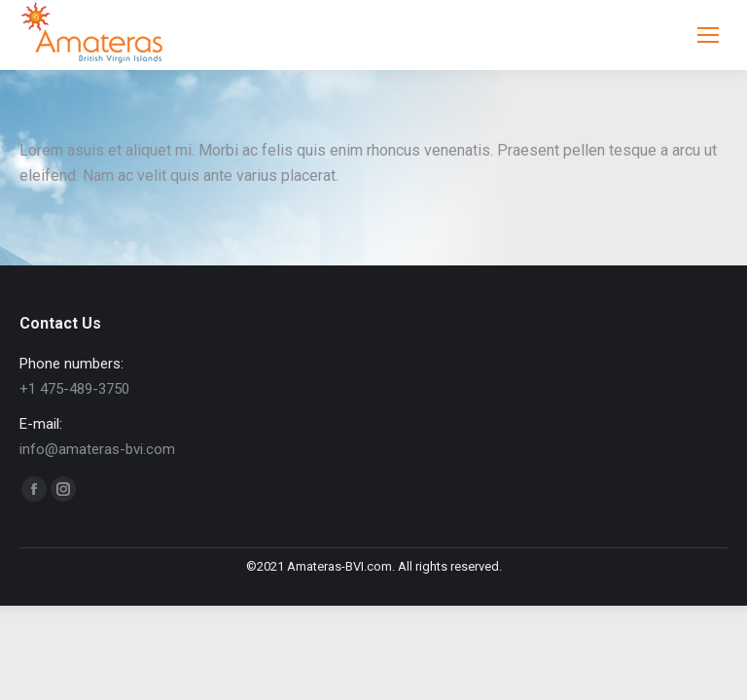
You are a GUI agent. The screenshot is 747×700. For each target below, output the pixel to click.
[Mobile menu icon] (708, 35)
